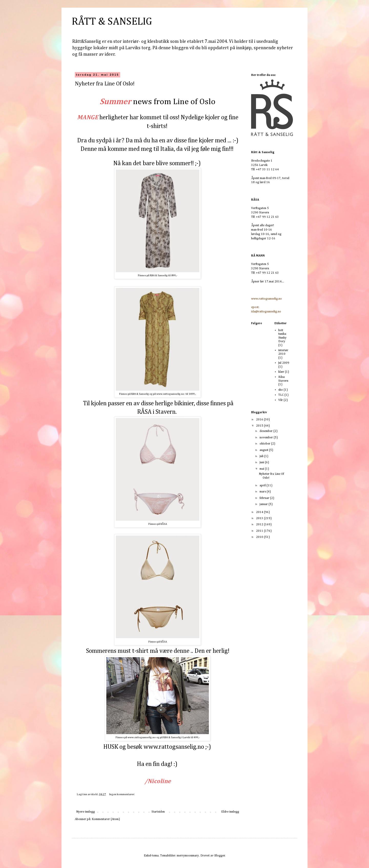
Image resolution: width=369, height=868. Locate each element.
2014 (260, 512)
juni (262, 462)
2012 (260, 525)
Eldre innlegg (230, 812)
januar (264, 504)
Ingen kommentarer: (122, 794)
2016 (260, 420)
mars (263, 492)
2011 (260, 531)
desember (266, 431)
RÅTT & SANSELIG (112, 22)
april (263, 486)
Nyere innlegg (85, 812)
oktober (265, 444)
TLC (281, 395)
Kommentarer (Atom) (106, 819)
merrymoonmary (188, 856)
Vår (281, 400)
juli (262, 456)
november (267, 438)
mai (262, 469)
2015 (260, 426)
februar (265, 498)
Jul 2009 (284, 363)
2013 (260, 518)
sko (281, 390)
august (264, 450)
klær (281, 372)
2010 (260, 537)
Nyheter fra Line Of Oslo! (105, 84)
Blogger (220, 856)
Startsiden (158, 812)
